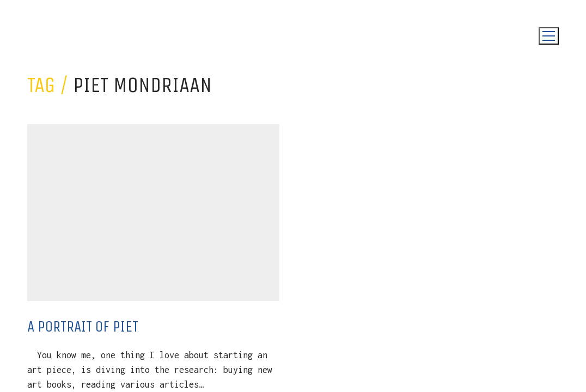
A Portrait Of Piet (83, 326)
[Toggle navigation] (549, 36)
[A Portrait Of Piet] (153, 213)
